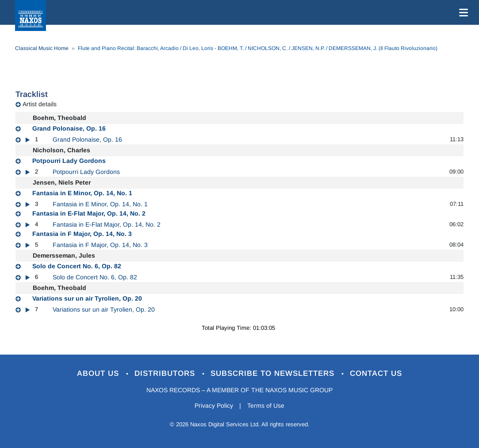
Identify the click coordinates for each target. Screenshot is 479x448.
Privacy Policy (214, 406)
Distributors (166, 373)
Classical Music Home (42, 48)
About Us (99, 373)
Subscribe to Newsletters (274, 373)
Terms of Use (266, 406)
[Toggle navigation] (462, 12)
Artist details (40, 104)
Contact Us (376, 373)
